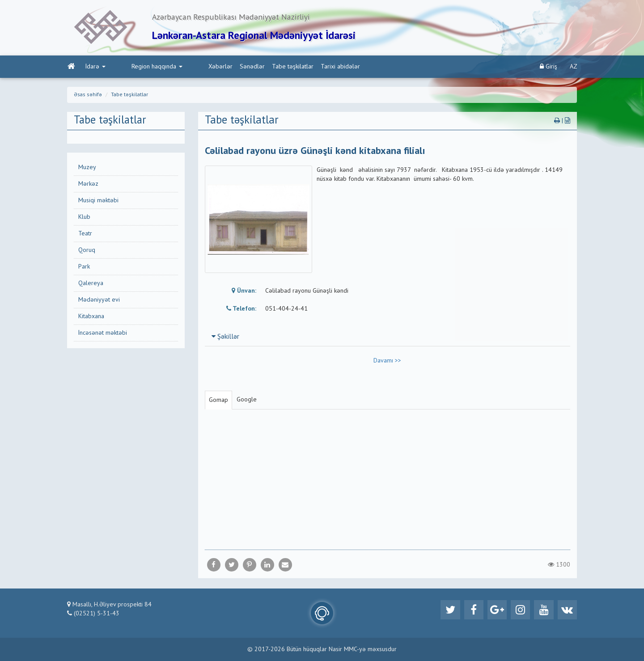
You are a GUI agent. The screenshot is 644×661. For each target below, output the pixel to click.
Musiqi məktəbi (98, 201)
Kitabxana (91, 317)
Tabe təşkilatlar (255, 68)
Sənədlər (214, 68)
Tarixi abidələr (302, 68)
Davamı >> (387, 362)
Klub (84, 218)
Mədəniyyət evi (99, 301)
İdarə (95, 68)
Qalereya (91, 284)
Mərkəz (88, 185)
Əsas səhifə (88, 96)
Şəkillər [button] (225, 338)
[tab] (388, 337)
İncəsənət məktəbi (103, 334)
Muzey (87, 168)
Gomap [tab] (218, 401)
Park (84, 268)
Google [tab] (247, 401)
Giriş (549, 67)
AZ (574, 68)
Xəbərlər (182, 68)
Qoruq (87, 251)
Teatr (85, 235)
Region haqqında (138, 68)
